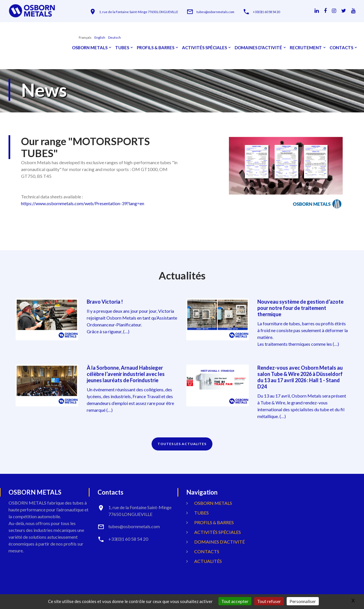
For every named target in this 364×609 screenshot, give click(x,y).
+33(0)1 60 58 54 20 (266, 12)
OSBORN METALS (90, 48)
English (100, 37)
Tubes (122, 48)
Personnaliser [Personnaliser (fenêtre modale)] (303, 601)
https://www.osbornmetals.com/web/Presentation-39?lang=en (83, 203)
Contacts (341, 48)
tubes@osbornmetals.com (215, 12)
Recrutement (306, 48)
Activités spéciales (204, 48)
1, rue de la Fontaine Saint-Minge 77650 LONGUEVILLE (139, 12)
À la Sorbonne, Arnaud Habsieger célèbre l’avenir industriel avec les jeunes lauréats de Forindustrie (126, 374)
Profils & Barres (156, 48)
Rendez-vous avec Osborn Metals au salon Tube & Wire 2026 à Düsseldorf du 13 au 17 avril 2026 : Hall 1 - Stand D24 (300, 377)
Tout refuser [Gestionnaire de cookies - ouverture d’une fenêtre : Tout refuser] (269, 601)
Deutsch (114, 37)
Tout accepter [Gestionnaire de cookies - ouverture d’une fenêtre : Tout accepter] (235, 601)
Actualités (208, 561)
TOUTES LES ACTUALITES (182, 444)
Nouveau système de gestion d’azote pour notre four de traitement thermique (300, 308)
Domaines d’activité (258, 48)
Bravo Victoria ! (105, 302)
